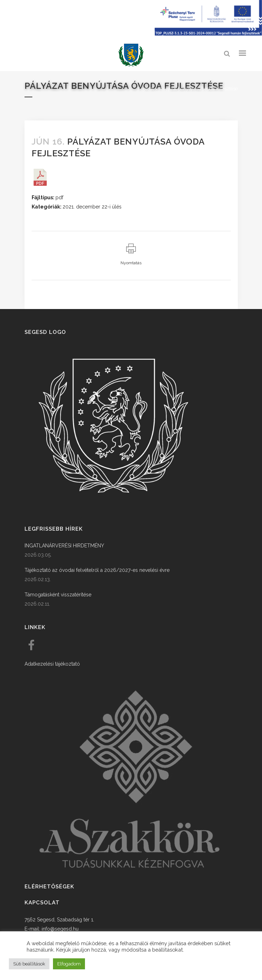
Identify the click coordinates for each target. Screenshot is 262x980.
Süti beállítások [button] (29, 964)
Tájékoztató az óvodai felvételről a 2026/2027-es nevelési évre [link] (97, 570)
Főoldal (146, 89)
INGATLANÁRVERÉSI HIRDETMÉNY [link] (64, 546)
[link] (131, 55)
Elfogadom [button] (69, 964)
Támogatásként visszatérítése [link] (58, 595)
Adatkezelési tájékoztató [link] (52, 664)
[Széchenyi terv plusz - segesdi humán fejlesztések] (208, 34)
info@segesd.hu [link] (60, 929)
